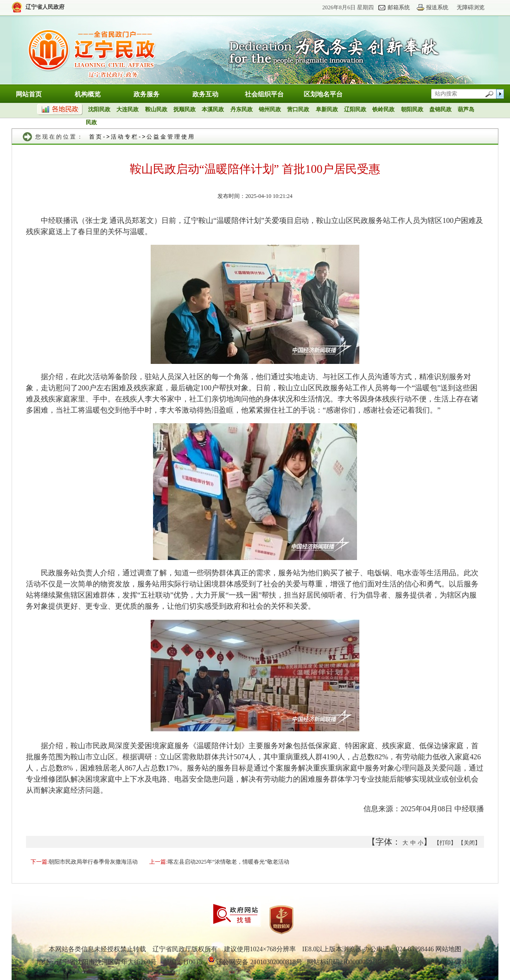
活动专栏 (125, 137)
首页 (96, 137)
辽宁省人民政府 (45, 7)
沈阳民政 (99, 109)
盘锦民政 (440, 109)
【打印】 (445, 843)
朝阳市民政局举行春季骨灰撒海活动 (93, 862)
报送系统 (437, 7)
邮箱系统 (399, 7)
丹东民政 (242, 109)
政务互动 (205, 94)
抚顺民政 (185, 109)
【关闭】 (469, 843)
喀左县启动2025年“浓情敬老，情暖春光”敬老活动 (229, 862)
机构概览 (88, 94)
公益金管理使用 (171, 137)
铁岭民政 (383, 109)
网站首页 (29, 94)
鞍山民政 (156, 109)
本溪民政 (213, 109)
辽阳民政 (355, 109)
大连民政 (127, 109)
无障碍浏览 (471, 7)
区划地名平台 (323, 94)
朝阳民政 (412, 109)
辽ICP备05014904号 (446, 962)
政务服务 (147, 94)
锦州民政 (270, 109)
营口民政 (298, 109)
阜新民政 (327, 109)
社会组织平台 (264, 94)
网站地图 (448, 949)
